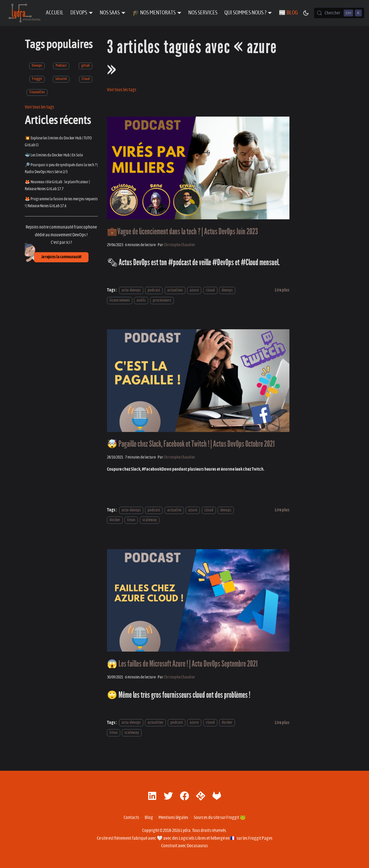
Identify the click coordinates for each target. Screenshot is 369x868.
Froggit (37, 79)
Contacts (131, 818)
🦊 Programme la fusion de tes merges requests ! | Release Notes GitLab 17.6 (61, 202)
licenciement (120, 300)
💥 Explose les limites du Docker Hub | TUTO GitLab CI (58, 142)
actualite (174, 510)
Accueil (55, 13)
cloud (210, 290)
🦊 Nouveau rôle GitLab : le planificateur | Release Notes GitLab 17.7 (57, 185)
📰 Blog (288, 13)
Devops (37, 66)
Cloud (86, 79)
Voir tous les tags (39, 107)
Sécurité (61, 79)
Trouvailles (37, 92)
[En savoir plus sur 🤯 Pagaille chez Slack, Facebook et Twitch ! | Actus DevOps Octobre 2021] (282, 510)
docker (115, 520)
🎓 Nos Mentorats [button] (154, 13)
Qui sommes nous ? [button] (245, 13)
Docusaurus (197, 846)
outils (141, 300)
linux (131, 520)
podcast (154, 290)
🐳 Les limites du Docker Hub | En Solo (54, 155)
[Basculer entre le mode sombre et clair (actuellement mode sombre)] (306, 13)
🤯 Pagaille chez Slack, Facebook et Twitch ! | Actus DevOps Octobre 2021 (191, 444)
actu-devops (131, 290)
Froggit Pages (260, 838)
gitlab (85, 66)
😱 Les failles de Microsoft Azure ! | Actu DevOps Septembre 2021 (182, 664)
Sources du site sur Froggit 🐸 (220, 818)
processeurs (162, 300)
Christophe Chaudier (179, 245)
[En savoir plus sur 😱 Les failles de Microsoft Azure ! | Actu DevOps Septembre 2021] (282, 723)
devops (227, 290)
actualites (175, 290)
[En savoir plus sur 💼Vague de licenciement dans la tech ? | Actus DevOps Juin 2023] (282, 290)
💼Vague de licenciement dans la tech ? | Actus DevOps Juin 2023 (182, 232)
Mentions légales (173, 818)
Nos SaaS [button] (110, 13)
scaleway (150, 520)
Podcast (61, 66)
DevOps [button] (79, 13)
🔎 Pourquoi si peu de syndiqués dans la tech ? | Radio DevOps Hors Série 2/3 (61, 168)
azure (194, 290)
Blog (149, 818)
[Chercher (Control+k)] (339, 13)
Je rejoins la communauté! (61, 257)
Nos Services (203, 13)
